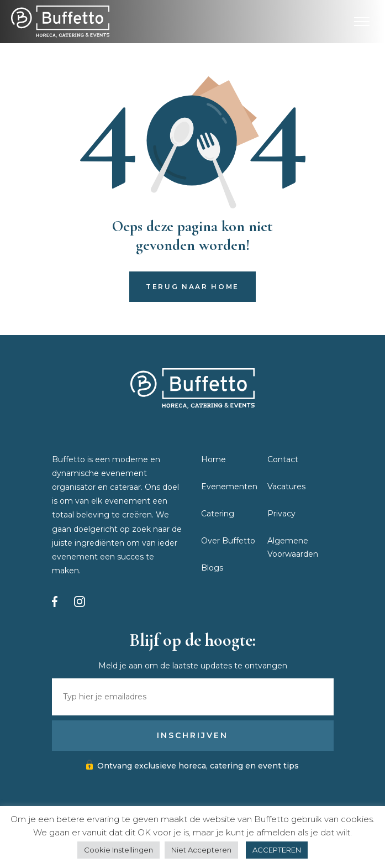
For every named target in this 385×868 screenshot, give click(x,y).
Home (213, 459)
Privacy (281, 514)
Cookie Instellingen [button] (118, 850)
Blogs (212, 568)
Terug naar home (192, 287)
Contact (283, 459)
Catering (218, 514)
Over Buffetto (228, 541)
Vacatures (286, 487)
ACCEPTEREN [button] (277, 850)
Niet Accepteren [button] (201, 850)
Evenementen (229, 487)
